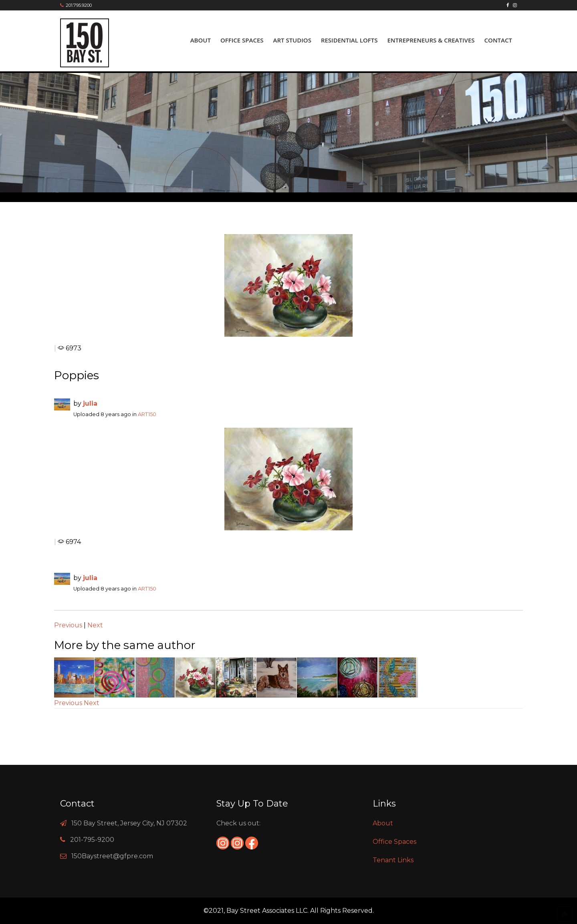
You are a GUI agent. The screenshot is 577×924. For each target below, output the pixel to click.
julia (90, 403)
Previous (68, 625)
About (201, 40)
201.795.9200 (79, 5)
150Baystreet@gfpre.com (112, 856)
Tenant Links (393, 860)
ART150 (147, 414)
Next (95, 625)
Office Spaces (242, 40)
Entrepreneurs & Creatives (431, 40)
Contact (498, 40)
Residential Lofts (349, 40)
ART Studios (292, 40)
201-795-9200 (92, 840)
